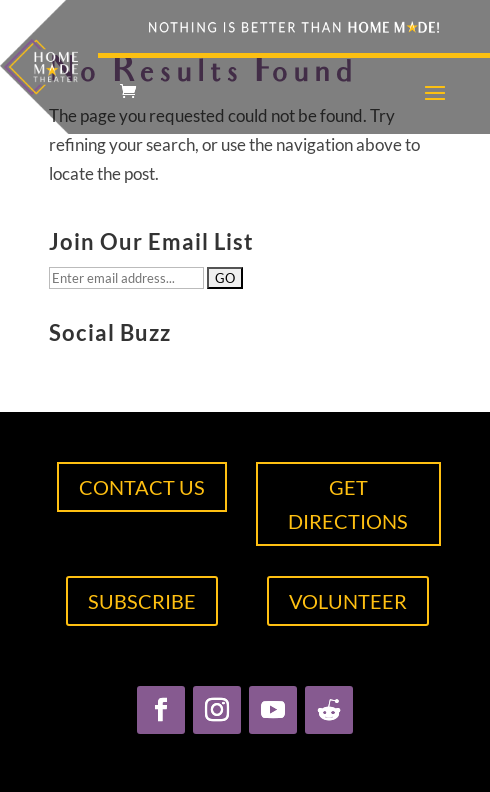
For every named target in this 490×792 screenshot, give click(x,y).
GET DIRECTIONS (348, 504)
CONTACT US (142, 487)
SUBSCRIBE (142, 601)
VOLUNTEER (348, 601)
